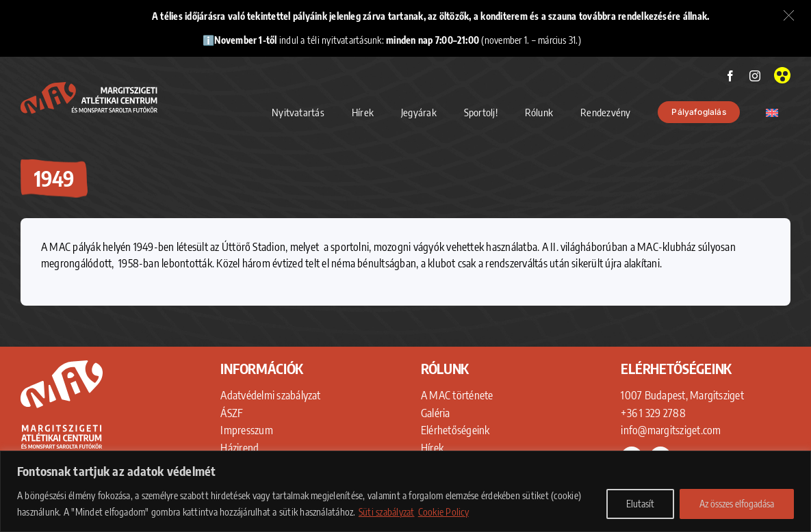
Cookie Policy (443, 512)
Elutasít (640, 504)
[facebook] (730, 76)
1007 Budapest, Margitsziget (682, 395)
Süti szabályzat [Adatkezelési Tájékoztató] (387, 512)
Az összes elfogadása (737, 504)
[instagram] (755, 76)
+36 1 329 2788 (653, 413)
